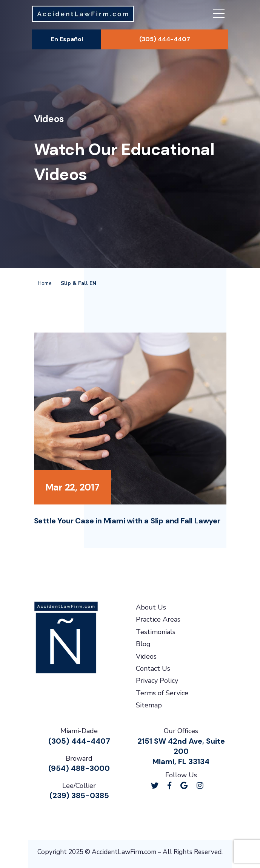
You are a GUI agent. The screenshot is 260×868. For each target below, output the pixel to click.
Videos (146, 656)
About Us (151, 607)
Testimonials (156, 632)
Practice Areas (158, 619)
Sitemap (149, 705)
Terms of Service (162, 693)
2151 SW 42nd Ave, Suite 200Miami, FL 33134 (181, 751)
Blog (143, 644)
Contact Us (153, 668)
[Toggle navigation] (219, 15)
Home (45, 283)
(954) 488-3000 (79, 768)
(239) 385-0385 (79, 795)
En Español (67, 39)
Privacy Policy (157, 681)
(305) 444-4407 (165, 39)
